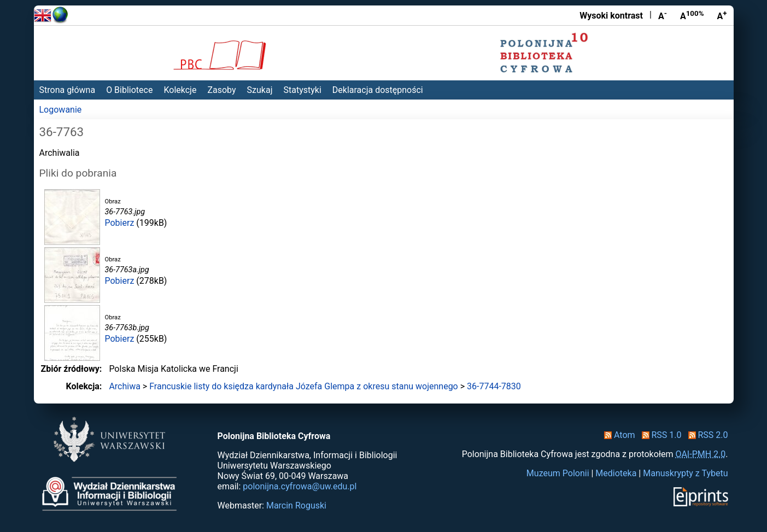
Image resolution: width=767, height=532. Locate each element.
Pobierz (120, 223)
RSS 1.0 (660, 435)
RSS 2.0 (706, 435)
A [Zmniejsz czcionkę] (663, 15)
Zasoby (221, 90)
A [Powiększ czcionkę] (722, 15)
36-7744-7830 (494, 386)
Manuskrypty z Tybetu (685, 473)
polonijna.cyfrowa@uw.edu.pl (300, 486)
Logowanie (61, 110)
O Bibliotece (129, 90)
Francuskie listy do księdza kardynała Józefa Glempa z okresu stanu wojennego (304, 386)
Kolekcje (180, 90)
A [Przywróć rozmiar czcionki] (692, 15)
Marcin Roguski (296, 505)
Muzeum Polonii (558, 473)
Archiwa (125, 386)
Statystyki (302, 90)
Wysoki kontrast (611, 16)
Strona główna (68, 90)
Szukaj (260, 90)
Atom (617, 435)
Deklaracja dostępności (378, 90)
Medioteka (616, 473)
